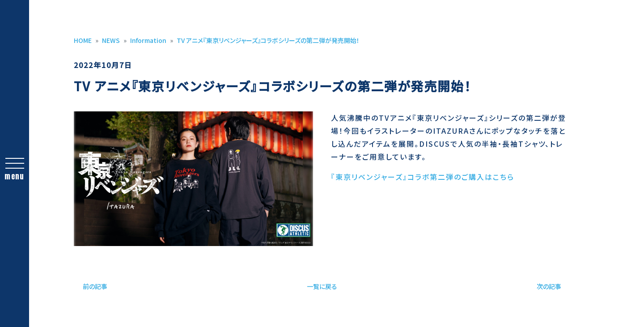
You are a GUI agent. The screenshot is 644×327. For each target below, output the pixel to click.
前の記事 (95, 286)
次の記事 (549, 286)
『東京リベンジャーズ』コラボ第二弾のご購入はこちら (423, 177)
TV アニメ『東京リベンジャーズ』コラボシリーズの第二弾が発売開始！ (268, 40)
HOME (83, 40)
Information (148, 40)
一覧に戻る (322, 286)
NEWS (111, 40)
